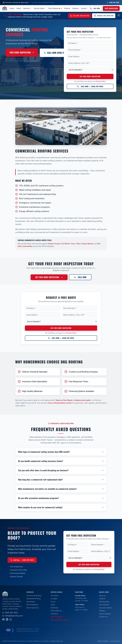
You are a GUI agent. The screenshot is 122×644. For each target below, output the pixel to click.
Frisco (73, 244)
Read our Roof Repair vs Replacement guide (74, 400)
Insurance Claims (106, 608)
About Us (103, 596)
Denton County (54, 244)
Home (12, 8)
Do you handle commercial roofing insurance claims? (61, 461)
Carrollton (54, 614)
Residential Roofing (34, 599)
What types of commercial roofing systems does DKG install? (61, 452)
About (19, 8)
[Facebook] (3, 619)
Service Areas (40, 8)
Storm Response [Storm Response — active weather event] (55, 8)
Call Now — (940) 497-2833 (90, 87)
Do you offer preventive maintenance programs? (61, 498)
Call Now (95, 8)
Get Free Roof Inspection (90, 77)
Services (27, 8)
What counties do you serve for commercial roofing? (61, 507)
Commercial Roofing (34, 596)
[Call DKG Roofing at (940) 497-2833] (90, 87)
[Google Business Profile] (11, 619)
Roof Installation (32, 605)
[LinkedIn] (7, 619)
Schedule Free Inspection (104, 16)
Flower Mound (87, 244)
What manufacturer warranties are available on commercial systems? (61, 489)
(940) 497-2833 (113, 2)
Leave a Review (105, 614)
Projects (67, 8)
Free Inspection (111, 8)
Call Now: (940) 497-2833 (80, 16)
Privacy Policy (101, 82)
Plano (78, 244)
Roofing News (104, 602)
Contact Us (103, 617)
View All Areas (57, 617)
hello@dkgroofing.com (13, 616)
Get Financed (104, 605)
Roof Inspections (33, 608)
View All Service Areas (60, 620)
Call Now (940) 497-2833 (58, 53)
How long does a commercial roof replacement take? (61, 480)
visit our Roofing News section (60, 403)
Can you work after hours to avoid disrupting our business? (61, 470)
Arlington (54, 599)
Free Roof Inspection (22, 52)
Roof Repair (31, 602)
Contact (84, 8)
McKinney (54, 608)
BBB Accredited (103, 641)
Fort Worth (65, 244)
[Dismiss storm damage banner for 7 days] (119, 15)
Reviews (76, 8)
